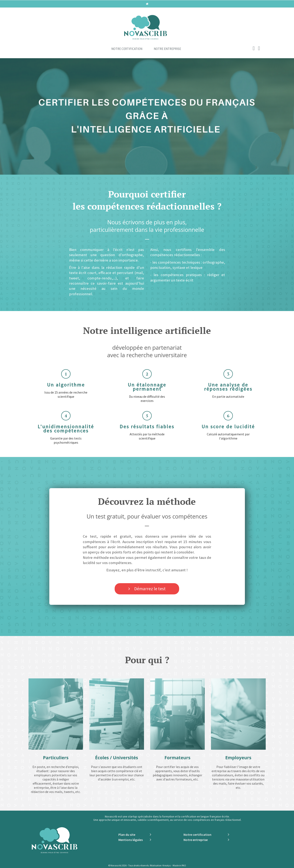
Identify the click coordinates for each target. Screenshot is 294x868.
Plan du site (127, 835)
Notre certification (127, 49)
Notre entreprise (167, 49)
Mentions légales (131, 840)
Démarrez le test (150, 589)
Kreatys (167, 865)
